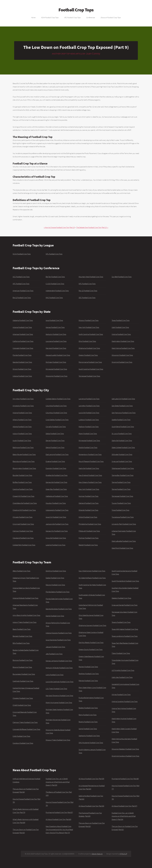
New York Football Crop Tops (89, 327)
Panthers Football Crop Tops (89, 674)
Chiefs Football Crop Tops (22, 705)
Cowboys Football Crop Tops (23, 743)
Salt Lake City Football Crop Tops (123, 399)
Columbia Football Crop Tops (56, 406)
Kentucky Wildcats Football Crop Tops (59, 668)
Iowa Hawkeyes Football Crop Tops (58, 640)
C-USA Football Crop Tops (55, 284)
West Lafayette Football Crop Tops (124, 541)
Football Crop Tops (76, 10)
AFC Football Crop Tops (21, 284)
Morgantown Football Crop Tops (90, 454)
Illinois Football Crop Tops (22, 369)
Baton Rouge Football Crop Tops (24, 454)
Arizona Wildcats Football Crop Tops (25, 598)
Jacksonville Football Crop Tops (57, 524)
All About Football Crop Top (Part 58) (91, 806)
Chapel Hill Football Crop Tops (23, 496)
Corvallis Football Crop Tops (56, 427)
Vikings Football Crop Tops (121, 694)
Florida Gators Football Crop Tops (58, 592)
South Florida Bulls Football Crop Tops (125, 581)
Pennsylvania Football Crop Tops (90, 362)
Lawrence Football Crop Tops (89, 399)
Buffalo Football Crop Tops (22, 482)
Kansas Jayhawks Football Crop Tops (59, 661)
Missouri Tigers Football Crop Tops (58, 740)
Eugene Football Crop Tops (55, 461)
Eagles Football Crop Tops (55, 578)
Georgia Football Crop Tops (22, 362)
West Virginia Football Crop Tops (123, 348)
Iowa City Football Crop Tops (56, 517)
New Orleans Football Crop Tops (90, 482)
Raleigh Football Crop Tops (88, 545)
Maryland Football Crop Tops (56, 348)
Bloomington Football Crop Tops (24, 468)
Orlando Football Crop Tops (88, 510)
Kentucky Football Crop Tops (56, 334)
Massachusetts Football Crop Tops (58, 355)
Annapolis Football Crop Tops (23, 406)
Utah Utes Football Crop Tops (122, 677)
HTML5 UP (123, 854)
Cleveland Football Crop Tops (23, 538)
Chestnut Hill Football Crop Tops (24, 510)
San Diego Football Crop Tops (122, 406)
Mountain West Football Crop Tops (91, 277)
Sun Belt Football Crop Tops (122, 277)
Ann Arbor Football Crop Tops (23, 399)
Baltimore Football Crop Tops (23, 447)
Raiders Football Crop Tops (88, 708)
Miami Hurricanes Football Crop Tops (59, 703)
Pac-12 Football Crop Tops (88, 291)
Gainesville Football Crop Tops (56, 482)
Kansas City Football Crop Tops (57, 531)
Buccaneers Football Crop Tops (24, 674)
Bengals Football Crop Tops (22, 636)
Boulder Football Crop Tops (22, 475)
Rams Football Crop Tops (88, 715)
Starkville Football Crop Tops (122, 440)
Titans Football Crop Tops (121, 653)
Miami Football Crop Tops (88, 434)
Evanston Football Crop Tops (56, 468)
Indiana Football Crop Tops (22, 376)
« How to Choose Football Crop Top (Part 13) (59, 227)
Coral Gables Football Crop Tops (57, 420)
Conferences (91, 18)
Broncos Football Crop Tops (23, 660)
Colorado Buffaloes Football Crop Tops (26, 729)
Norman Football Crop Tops (89, 496)
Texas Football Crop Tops (121, 320)
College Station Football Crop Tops (58, 399)
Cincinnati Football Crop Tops (23, 524)
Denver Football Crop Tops (55, 440)
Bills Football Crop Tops (21, 643)
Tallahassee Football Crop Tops (123, 468)
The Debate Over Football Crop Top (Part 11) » (92, 227)
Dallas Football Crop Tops (55, 434)
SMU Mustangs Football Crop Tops (91, 743)
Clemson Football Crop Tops (23, 531)
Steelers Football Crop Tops (121, 598)
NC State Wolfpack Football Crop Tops (92, 578)
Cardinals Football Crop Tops (23, 681)
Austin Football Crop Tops (22, 440)
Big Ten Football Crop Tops (55, 277)
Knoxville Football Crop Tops (56, 538)
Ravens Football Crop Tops (88, 722)
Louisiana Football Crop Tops (56, 341)
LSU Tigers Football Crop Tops (56, 689)
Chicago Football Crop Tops (23, 517)
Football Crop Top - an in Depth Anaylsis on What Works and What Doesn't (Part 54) (124, 816)
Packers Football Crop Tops (88, 667)
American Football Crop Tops (23, 291)
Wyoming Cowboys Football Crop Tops (125, 756)
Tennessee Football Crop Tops (89, 376)
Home (33, 18)
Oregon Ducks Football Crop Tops (91, 649)
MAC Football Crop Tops (54, 298)
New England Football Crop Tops (90, 475)
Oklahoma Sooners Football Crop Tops (92, 625)
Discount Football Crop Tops (111, 18)
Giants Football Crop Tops (55, 616)
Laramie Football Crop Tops (56, 545)
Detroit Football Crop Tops (55, 447)
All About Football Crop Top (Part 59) (91, 779)
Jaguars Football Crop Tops (55, 647)
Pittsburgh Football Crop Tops (89, 531)
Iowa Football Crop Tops (54, 320)
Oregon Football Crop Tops (88, 355)
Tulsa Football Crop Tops (120, 510)
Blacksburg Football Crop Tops (24, 461)
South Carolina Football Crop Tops (91, 369)
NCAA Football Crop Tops (50, 18)
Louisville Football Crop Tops (89, 413)
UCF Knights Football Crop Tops (123, 670)
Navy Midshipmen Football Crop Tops (92, 571)
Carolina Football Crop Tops (23, 489)
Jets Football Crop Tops (54, 654)
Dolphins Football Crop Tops (56, 571)
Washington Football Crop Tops (123, 341)
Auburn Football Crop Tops (22, 434)
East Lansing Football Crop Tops (57, 454)
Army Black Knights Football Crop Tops (26, 615)
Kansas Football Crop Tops (55, 327)
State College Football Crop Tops (123, 447)
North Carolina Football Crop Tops (91, 334)
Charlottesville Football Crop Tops (25, 503)
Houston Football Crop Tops (56, 503)
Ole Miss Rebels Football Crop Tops (91, 642)
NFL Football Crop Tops (72, 18)
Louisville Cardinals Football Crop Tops (60, 682)
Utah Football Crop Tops (120, 327)
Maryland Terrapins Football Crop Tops (59, 696)
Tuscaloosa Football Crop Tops (123, 517)
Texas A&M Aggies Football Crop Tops (125, 629)
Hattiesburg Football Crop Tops (57, 496)
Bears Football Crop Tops (22, 629)
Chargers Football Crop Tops (23, 698)
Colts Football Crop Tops (21, 736)
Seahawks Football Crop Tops (89, 736)
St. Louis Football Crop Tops (122, 434)
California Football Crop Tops (23, 341)
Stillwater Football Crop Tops (122, 454)
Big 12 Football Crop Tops (22, 298)
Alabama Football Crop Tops (23, 320)
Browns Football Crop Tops (22, 667)
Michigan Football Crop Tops (56, 362)
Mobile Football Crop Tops (88, 447)
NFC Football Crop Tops (87, 284)
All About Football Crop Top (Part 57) (125, 806)
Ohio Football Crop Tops (87, 341)
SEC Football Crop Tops (87, 298)
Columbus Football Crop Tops (56, 413)
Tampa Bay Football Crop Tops (123, 475)
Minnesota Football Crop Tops (56, 369)
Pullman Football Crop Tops (89, 538)
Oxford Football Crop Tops (88, 517)
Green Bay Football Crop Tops (56, 489)
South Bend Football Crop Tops (123, 427)
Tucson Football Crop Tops (121, 503)
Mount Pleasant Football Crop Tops (91, 461)
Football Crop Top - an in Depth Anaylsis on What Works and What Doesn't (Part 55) (58, 782)
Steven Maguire (97, 854)
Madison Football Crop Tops (89, 427)
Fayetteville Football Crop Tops (57, 475)
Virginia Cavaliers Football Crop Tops (125, 701)
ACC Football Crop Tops (21, 277)
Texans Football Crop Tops (121, 622)
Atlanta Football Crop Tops (22, 427)
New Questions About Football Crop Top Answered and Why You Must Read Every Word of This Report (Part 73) (59, 830)
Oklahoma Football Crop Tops (89, 348)
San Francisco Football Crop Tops (124, 413)
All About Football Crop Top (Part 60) (59, 819)
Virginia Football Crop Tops (121, 334)
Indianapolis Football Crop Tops (57, 510)
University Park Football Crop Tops (124, 524)
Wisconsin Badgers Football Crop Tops (125, 749)
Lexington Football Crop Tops (89, 406)
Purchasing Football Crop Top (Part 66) (125, 779)
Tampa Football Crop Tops (121, 482)
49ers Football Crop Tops (21, 571)
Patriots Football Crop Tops (88, 681)
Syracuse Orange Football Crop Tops (125, 605)
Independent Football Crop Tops (57, 291)
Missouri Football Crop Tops (89, 320)
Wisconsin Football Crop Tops (122, 355)
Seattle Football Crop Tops (121, 420)
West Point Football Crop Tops (122, 548)
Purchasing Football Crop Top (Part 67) (59, 812)
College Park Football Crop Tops (24, 545)
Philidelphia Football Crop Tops (90, 524)
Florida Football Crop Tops (22, 355)
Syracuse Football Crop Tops (122, 461)
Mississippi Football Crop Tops (57, 376)
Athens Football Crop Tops (22, 420)
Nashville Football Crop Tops (89, 468)
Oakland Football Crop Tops (89, 503)
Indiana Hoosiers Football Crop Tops (59, 633)
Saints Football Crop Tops (88, 729)
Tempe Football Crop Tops (121, 489)
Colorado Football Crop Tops (23, 348)
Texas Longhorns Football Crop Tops (125, 636)
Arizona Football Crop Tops (22, 327)
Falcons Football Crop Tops (55, 585)
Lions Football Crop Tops (55, 675)
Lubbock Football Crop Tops (89, 420)
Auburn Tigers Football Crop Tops (25, 622)
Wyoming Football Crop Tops (122, 362)
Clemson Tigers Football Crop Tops (25, 722)
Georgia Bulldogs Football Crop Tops (59, 609)
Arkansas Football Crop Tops (23, 334)
